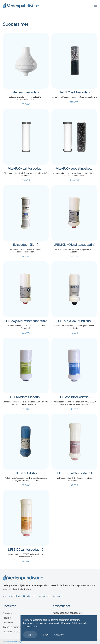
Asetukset (59, 635)
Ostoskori (8, 613)
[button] (96, 6)
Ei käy (46, 635)
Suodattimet (30, 596)
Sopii (30, 635)
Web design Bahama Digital (13, 642)
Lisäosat (56, 596)
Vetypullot (44, 596)
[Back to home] (21, 6)
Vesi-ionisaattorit (12, 596)
